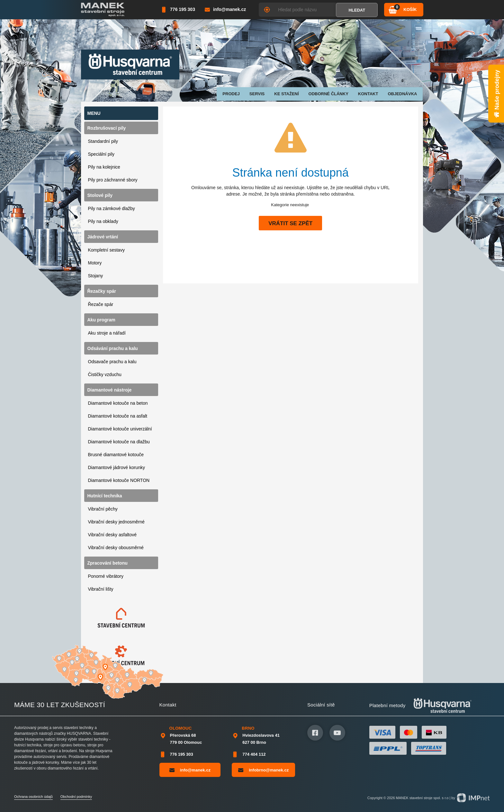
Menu (94, 113)
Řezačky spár (102, 291)
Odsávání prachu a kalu (113, 348)
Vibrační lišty (101, 589)
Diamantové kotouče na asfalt (118, 416)
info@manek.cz (190, 770)
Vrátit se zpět (290, 223)
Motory (95, 263)
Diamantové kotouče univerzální (120, 429)
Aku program (101, 320)
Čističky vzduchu (105, 374)
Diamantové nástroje (110, 390)
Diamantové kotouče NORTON (119, 480)
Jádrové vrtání (103, 237)
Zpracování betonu (108, 563)
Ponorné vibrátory (106, 576)
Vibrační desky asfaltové (113, 535)
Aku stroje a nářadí (107, 333)
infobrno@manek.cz (263, 770)
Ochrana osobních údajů (33, 797)
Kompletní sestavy (106, 250)
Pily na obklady (103, 221)
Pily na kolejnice (104, 167)
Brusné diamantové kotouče (116, 455)
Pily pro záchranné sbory (113, 180)
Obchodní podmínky (76, 797)
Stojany (96, 276)
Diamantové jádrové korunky (117, 467)
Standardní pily (103, 141)
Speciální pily (101, 154)
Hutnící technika (105, 496)
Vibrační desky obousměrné (116, 548)
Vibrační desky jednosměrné (116, 522)
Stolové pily (100, 195)
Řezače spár (101, 304)
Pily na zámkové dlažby (112, 208)
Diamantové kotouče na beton (118, 403)
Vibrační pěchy (103, 509)
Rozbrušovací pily (107, 128)
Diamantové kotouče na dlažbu (119, 442)
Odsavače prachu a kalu (112, 362)
